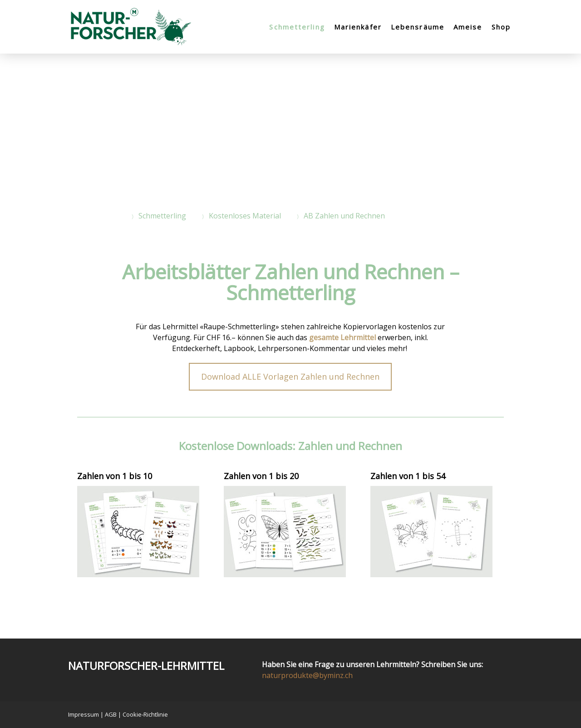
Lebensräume (418, 27)
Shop (501, 27)
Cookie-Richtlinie (145, 714)
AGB (111, 714)
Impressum (84, 714)
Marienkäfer (358, 27)
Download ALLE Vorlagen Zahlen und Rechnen (290, 376)
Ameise (468, 27)
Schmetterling (297, 27)
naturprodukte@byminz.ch (307, 675)
